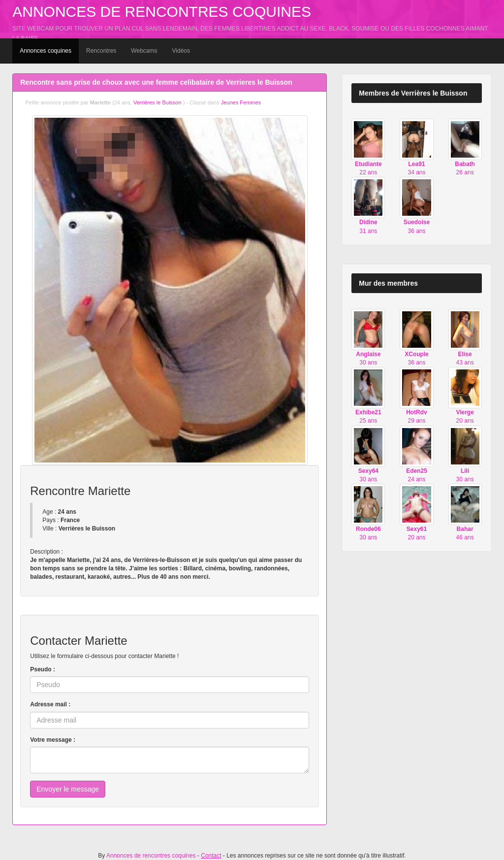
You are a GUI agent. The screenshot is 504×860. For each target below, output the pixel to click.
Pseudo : (43, 669)
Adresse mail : (50, 704)
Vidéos (181, 51)
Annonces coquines (46, 51)
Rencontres (101, 51)
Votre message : (53, 740)
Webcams (144, 51)
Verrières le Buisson (158, 102)
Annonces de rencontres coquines (162, 12)
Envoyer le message (68, 789)
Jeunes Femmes (241, 102)
